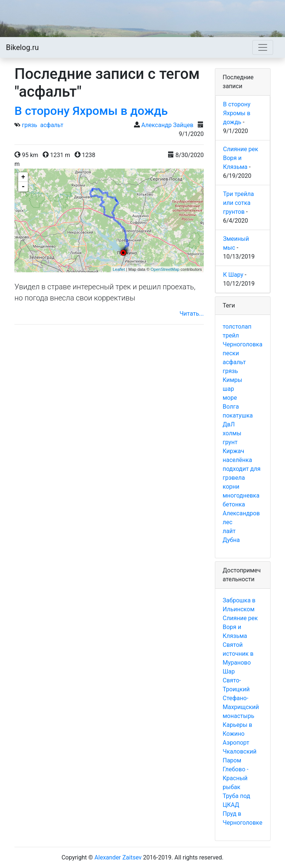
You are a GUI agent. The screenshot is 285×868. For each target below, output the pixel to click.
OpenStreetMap (165, 269)
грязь (30, 125)
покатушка (238, 415)
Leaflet (119, 269)
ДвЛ (229, 424)
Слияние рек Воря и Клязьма (241, 158)
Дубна (231, 540)
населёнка (237, 460)
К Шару (233, 275)
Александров (241, 513)
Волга (231, 407)
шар (228, 389)
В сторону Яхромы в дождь (91, 111)
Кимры (232, 380)
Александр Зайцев (167, 125)
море (230, 398)
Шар (229, 671)
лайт (229, 531)
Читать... (192, 314)
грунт (230, 442)
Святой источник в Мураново (238, 654)
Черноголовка (243, 344)
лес (227, 522)
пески (231, 353)
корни (231, 487)
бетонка (234, 504)
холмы (232, 433)
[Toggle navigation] (263, 47)
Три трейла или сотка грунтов (238, 203)
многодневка (241, 495)
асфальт (52, 125)
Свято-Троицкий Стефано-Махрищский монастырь (241, 698)
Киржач (233, 451)
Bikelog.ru (22, 47)
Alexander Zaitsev (118, 857)
